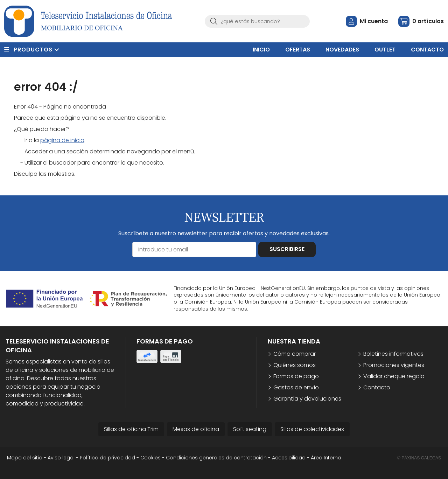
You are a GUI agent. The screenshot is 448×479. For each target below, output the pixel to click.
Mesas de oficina (196, 429)
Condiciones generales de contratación (216, 458)
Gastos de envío (296, 387)
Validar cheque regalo (394, 376)
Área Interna (326, 458)
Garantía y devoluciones (307, 399)
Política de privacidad (107, 458)
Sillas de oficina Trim (131, 429)
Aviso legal (61, 458)
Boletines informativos (393, 354)
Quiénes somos (295, 365)
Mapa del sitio (25, 458)
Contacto (377, 387)
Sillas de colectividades (312, 429)
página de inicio (62, 140)
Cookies (150, 458)
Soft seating (250, 429)
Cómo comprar (295, 354)
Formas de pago (296, 376)
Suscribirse (287, 249)
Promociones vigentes (394, 365)
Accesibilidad (289, 458)
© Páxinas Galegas (419, 458)
